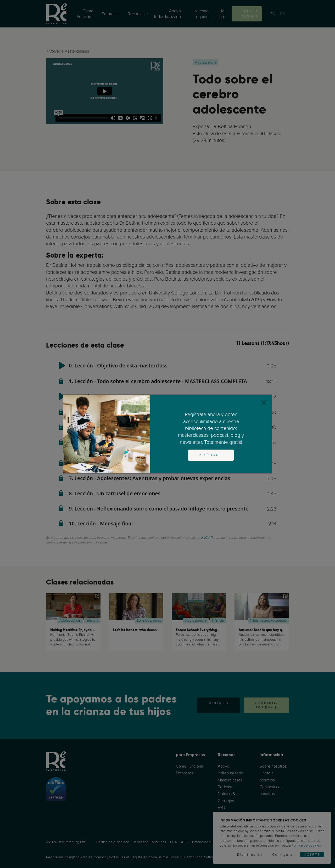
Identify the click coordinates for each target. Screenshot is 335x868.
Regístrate (211, 455)
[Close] (264, 403)
